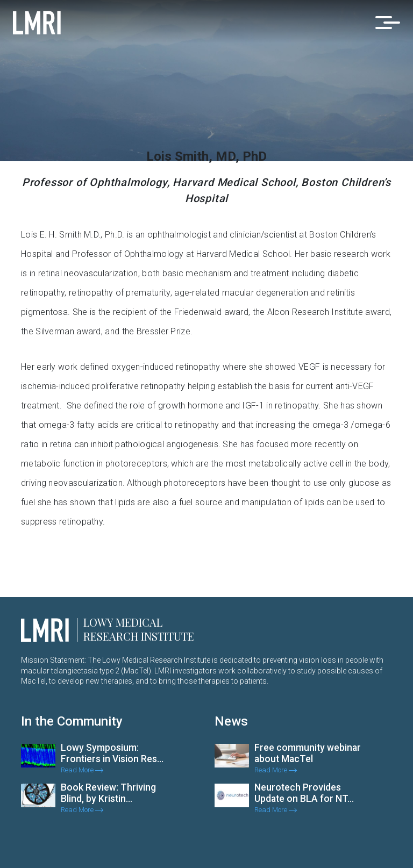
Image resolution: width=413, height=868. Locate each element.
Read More (82, 770)
